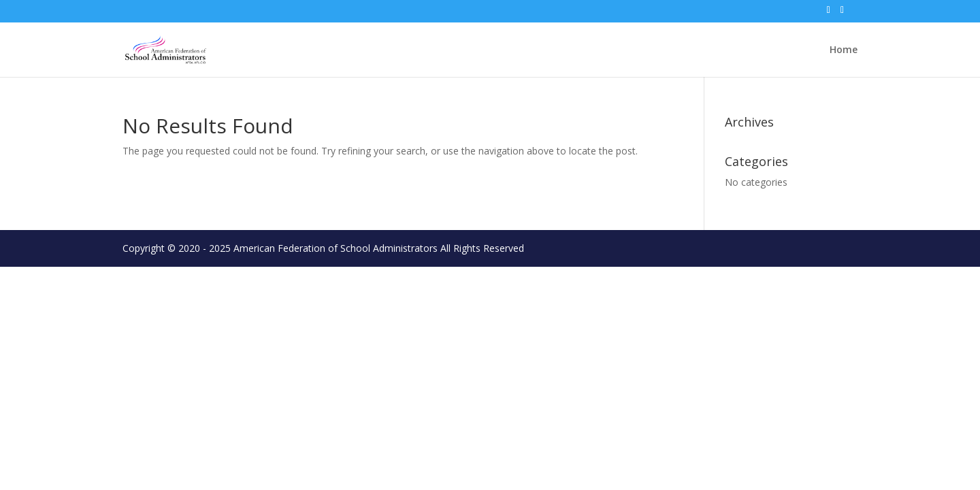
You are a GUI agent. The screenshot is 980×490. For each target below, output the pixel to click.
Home (844, 50)
